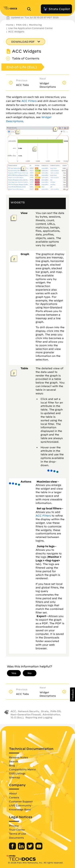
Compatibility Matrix (22, 769)
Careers (14, 797)
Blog (12, 765)
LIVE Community (20, 805)
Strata (45, 711)
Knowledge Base (20, 809)
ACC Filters (29, 101)
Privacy (14, 826)
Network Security (28, 711)
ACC (13, 711)
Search (13, 761)
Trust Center (17, 830)
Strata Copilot (56, 9)
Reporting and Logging (39, 717)
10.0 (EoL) (17, 717)
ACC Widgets (16, 32)
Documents (16, 838)
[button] (72, 694)
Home (10, 25)
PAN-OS (21, 25)
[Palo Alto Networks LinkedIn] (22, 849)
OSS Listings (17, 773)
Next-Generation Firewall (26, 714)
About (13, 793)
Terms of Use (17, 834)
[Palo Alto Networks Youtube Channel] (39, 849)
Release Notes (18, 757)
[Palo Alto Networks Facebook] (13, 849)
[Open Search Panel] (30, 9)
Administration (51, 714)
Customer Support (21, 801)
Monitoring (35, 25)
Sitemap (14, 777)
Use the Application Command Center (30, 28)
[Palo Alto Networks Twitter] (30, 849)
